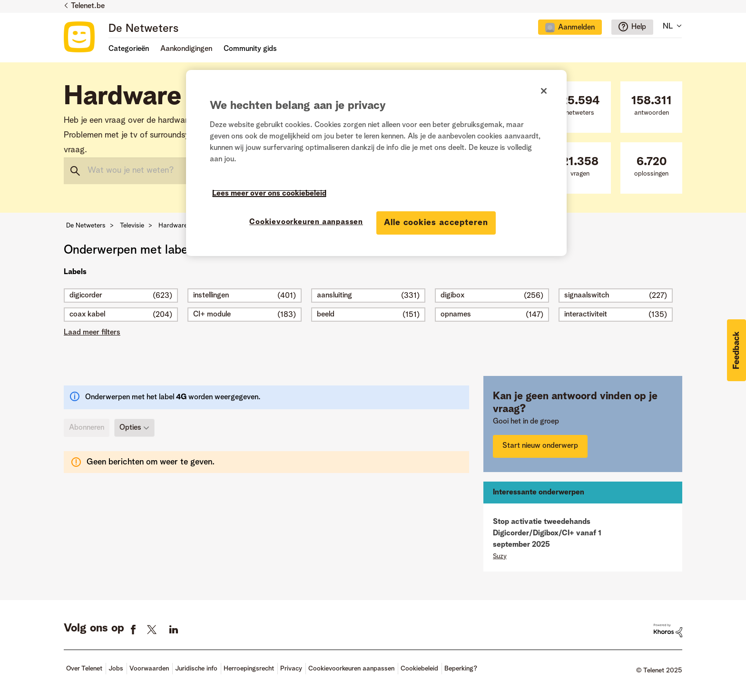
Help (639, 27)
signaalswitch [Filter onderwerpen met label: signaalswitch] (587, 296)
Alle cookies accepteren (436, 223)
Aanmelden (576, 28)
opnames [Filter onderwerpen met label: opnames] (456, 315)
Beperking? (461, 669)
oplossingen (651, 167)
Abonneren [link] (87, 428)
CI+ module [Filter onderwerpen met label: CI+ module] (212, 315)
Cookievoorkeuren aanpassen (351, 669)
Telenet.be (88, 6)
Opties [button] (130, 428)
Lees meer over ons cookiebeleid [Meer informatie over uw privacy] (269, 194)
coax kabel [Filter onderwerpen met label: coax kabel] (87, 315)
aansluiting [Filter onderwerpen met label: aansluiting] (334, 296)
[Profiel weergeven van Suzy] (500, 556)
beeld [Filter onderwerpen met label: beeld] (326, 315)
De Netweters (143, 29)
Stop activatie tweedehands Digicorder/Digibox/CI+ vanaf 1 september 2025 (547, 533)
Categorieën (129, 49)
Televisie (132, 226)
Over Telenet (84, 669)
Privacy (291, 669)
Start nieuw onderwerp (540, 446)
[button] (736, 350)
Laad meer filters (92, 333)
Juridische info (196, 669)
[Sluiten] (544, 91)
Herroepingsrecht (249, 669)
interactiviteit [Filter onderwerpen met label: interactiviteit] (586, 315)
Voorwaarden (149, 669)
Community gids (250, 49)
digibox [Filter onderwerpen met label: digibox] (452, 296)
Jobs (116, 669)
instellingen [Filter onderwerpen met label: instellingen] (211, 296)
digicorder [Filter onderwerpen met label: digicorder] (86, 296)
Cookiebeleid (419, 669)
